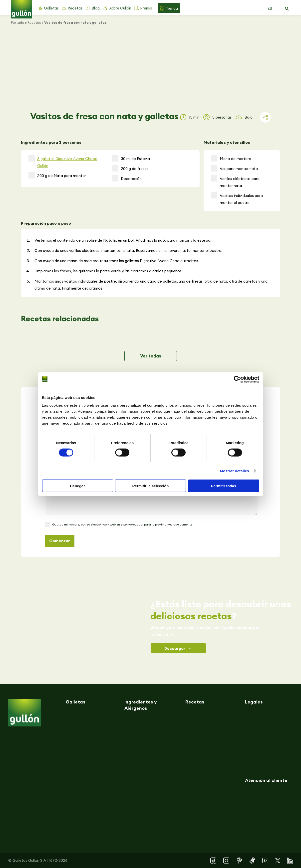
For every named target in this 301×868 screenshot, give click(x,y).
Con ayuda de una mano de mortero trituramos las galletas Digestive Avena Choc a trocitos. (117, 261)
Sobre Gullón (120, 8)
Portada (18, 22)
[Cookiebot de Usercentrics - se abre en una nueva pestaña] (237, 379)
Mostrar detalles (234, 471)
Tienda (172, 8)
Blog (96, 8)
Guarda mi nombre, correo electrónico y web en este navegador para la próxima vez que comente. (123, 524)
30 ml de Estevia (131, 158)
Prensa (146, 8)
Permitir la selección (151, 486)
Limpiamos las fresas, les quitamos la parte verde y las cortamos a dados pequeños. (109, 271)
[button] (287, 9)
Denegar (77, 486)
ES (270, 8)
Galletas (51, 8)
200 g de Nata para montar (57, 175)
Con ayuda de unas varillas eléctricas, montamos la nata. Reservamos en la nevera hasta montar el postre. (128, 251)
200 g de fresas (130, 168)
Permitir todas (224, 486)
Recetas (75, 8)
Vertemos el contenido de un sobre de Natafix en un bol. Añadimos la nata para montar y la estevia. (123, 240)
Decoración (127, 178)
